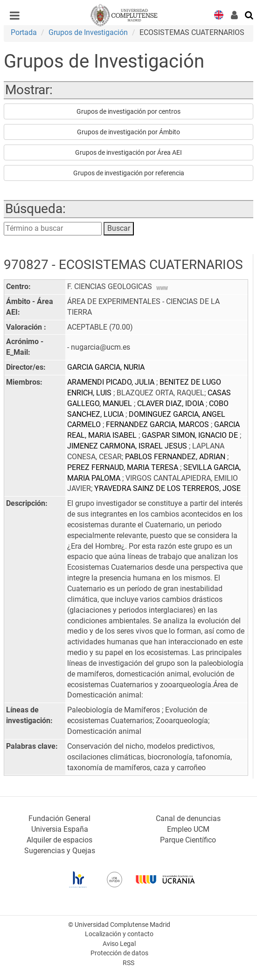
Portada (24, 32)
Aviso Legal (119, 944)
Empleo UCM (188, 829)
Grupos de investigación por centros (128, 111)
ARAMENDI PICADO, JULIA (112, 382)
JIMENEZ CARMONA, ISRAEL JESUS (128, 446)
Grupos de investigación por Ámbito (128, 132)
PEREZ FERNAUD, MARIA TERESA (124, 467)
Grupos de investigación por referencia (129, 173)
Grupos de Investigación (88, 32)
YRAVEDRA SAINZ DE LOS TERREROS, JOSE (167, 488)
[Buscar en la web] (250, 14)
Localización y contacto (119, 934)
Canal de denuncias (188, 818)
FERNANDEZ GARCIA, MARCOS (158, 424)
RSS (128, 963)
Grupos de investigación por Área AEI (128, 152)
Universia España (60, 829)
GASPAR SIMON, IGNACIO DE (191, 435)
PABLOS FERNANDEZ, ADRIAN (176, 457)
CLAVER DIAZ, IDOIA (171, 404)
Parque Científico (188, 840)
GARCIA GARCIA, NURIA (106, 367)
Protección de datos (119, 953)
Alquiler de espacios (59, 840)
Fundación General (59, 818)
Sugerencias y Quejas (60, 851)
